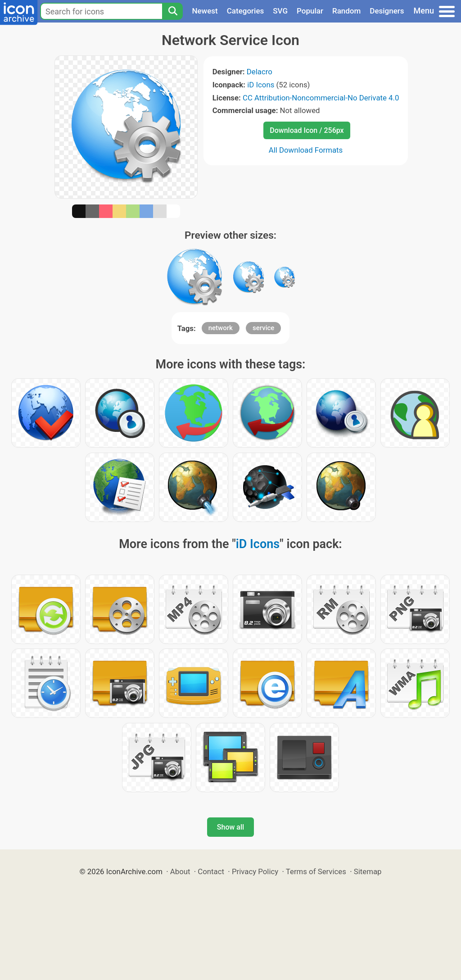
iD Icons (261, 85)
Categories (246, 11)
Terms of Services (316, 871)
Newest (205, 11)
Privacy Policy (255, 871)
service (263, 328)
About (180, 871)
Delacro (260, 72)
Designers (387, 11)
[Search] (172, 11)
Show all (230, 827)
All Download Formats (306, 150)
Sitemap (368, 871)
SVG (280, 11)
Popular (310, 11)
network (221, 328)
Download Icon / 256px (307, 130)
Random (346, 11)
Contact (211, 871)
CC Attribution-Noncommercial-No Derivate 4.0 (321, 98)
